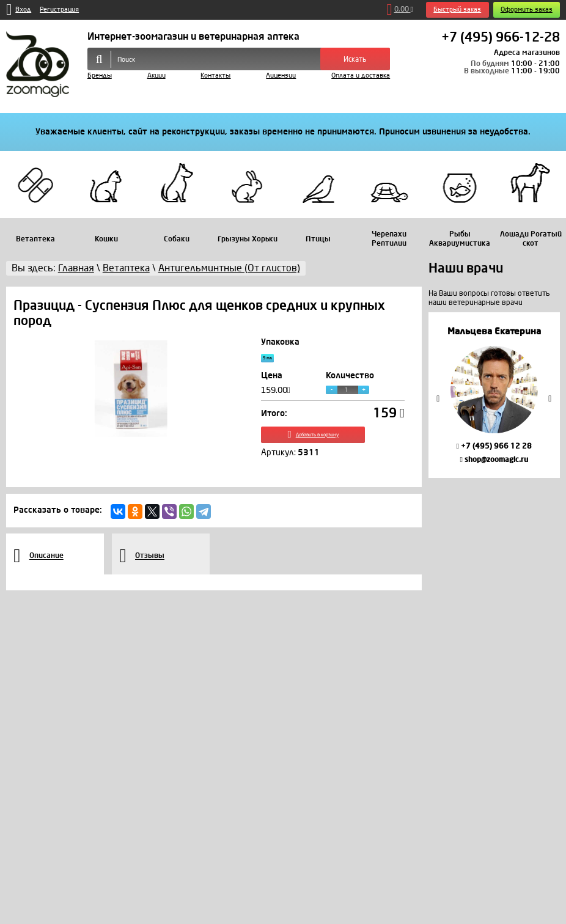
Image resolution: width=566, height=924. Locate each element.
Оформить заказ (527, 9)
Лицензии (281, 75)
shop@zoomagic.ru (494, 460)
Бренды (100, 75)
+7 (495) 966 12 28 (494, 446)
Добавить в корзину (333, 445)
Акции (156, 75)
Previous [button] (438, 399)
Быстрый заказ (457, 9)
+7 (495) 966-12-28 (501, 38)
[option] (494, 395)
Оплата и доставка (361, 75)
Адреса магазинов (527, 53)
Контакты (215, 75)
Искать (355, 59)
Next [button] (550, 399)
